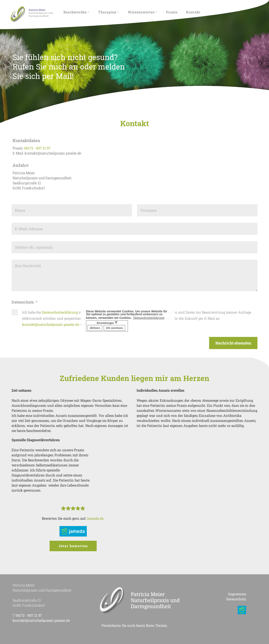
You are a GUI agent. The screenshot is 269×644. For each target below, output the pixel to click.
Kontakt (193, 12)
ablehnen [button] (95, 328)
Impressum (237, 594)
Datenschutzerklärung (60, 312)
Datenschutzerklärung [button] (149, 318)
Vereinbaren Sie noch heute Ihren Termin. (135, 625)
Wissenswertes (143, 12)
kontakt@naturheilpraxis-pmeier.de (51, 324)
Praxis (172, 12)
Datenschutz (236, 599)
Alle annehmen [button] (114, 328)
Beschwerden (77, 12)
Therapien (109, 12)
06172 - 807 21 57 (37, 148)
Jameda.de (95, 518)
